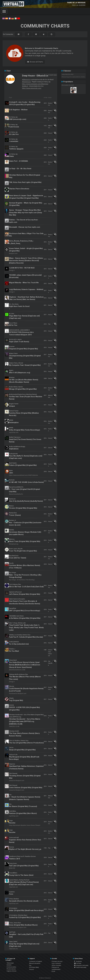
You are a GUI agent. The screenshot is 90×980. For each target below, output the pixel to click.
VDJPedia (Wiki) (34, 967)
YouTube (78, 963)
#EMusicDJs (26, 80)
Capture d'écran (12, 971)
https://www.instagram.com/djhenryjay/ (35, 84)
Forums (32, 969)
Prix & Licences (11, 969)
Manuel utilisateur (35, 963)
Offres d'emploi (56, 965)
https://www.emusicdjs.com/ (32, 88)
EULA (53, 971)
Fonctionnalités (11, 967)
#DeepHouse (26, 82)
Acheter (9, 965)
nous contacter (56, 963)
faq (30, 965)
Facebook (78, 961)
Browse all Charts (35, 62)
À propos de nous (57, 961)
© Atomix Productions (45, 978)
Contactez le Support (36, 961)
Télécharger (10, 963)
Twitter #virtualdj (80, 967)
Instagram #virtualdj (81, 965)
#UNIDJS (25, 86)
